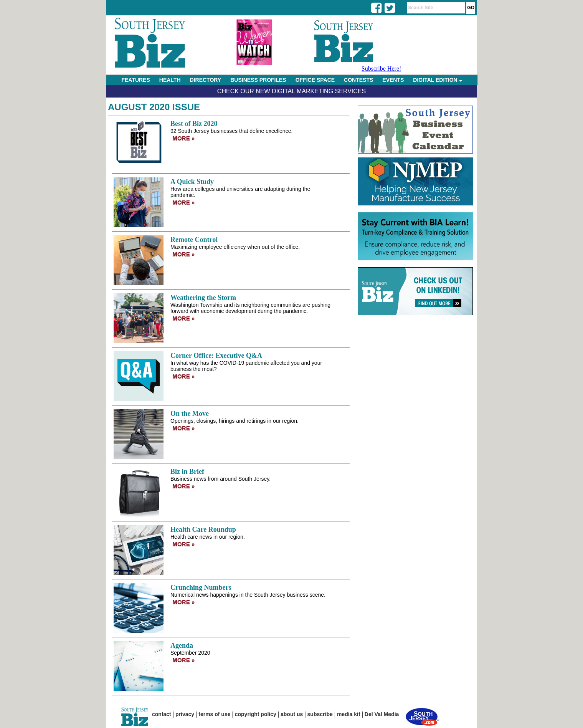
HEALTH (170, 80)
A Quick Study (192, 182)
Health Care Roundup (203, 529)
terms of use (214, 714)
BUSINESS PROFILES (258, 80)
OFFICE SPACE (315, 80)
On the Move (190, 414)
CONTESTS (358, 80)
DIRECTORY (206, 80)
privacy (185, 714)
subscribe (320, 714)
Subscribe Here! (382, 69)
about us (292, 714)
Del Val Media (382, 714)
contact (162, 714)
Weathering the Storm (203, 298)
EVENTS (393, 80)
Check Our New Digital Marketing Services (291, 91)
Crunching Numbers (201, 587)
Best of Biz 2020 (194, 124)
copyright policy (256, 714)
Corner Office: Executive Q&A (216, 356)
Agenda (182, 645)
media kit (349, 714)
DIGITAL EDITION (438, 80)
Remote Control (194, 240)
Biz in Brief (187, 472)
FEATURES (135, 80)
